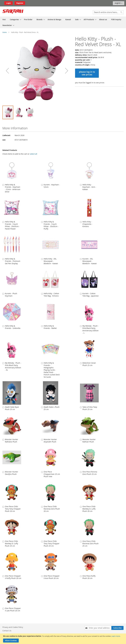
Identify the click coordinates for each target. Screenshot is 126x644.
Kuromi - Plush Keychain (11, 295)
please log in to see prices (87, 73)
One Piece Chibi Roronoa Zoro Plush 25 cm (91, 544)
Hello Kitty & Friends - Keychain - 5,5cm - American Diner (13, 188)
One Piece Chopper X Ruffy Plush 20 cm (13, 577)
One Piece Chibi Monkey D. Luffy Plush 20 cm (89, 509)
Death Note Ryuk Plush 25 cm (12, 408)
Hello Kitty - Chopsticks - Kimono (87, 224)
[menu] (63, 22)
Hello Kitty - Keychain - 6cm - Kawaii (89, 187)
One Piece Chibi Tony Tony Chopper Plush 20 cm (13, 509)
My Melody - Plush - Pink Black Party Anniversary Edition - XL (13, 366)
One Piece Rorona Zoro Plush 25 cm (90, 473)
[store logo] (13, 11)
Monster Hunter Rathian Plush (89, 441)
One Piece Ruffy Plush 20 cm (89, 577)
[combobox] (108, 12)
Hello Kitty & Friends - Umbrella (13, 327)
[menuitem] (4, 19)
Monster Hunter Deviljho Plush (12, 473)
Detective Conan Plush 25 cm (89, 364)
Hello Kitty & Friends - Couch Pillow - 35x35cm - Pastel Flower (12, 225)
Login (8, 3)
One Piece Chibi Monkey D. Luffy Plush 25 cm (11, 544)
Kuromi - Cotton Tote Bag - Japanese (91, 295)
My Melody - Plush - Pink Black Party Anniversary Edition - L (91, 329)
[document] (63, 639)
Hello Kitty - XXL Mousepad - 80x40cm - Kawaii (51, 261)
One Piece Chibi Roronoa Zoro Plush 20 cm (52, 509)
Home (5, 32)
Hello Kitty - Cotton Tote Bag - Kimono (51, 295)
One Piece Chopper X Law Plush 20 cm (13, 609)
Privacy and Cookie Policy (13, 627)
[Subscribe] (117, 628)
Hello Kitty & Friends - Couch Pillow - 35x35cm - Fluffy (51, 225)
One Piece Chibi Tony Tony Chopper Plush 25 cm (52, 544)
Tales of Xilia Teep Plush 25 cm (90, 408)
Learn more (116, 636)
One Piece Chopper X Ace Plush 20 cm (52, 577)
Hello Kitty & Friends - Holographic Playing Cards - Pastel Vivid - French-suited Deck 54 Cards (52, 370)
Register (20, 3)
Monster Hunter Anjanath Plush (50, 441)
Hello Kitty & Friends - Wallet (50, 327)
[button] (119, 3)
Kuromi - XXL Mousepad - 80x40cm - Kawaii (90, 261)
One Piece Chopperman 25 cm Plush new (52, 474)
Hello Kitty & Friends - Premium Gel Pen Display (13, 261)
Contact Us (7, 631)
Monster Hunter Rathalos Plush (12, 441)
